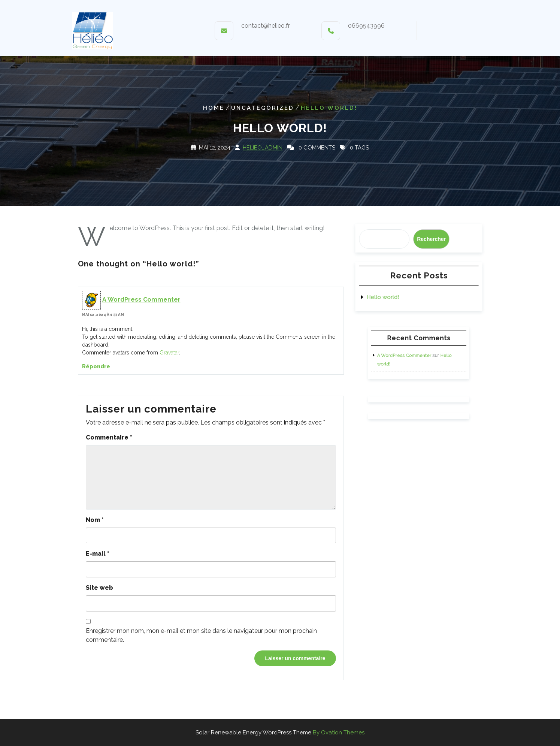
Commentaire (109, 437)
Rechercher (431, 239)
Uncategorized (263, 108)
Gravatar (169, 353)
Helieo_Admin (263, 148)
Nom (95, 520)
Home (214, 108)
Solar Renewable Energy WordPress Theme (280, 733)
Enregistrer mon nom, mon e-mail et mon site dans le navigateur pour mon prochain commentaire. (201, 635)
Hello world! (383, 297)
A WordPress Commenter (141, 300)
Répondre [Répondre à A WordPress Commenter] (96, 366)
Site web (99, 588)
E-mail (98, 554)
